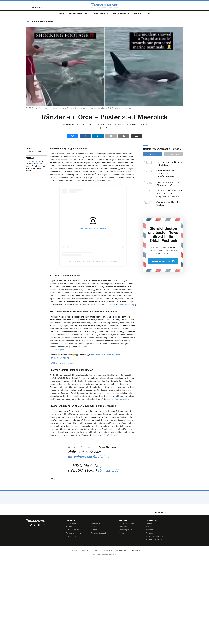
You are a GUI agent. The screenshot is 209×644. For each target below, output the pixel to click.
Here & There (96, 523)
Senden (124, 136)
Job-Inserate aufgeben (154, 536)
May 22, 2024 (109, 470)
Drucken (136, 136)
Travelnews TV (100, 13)
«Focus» (84, 347)
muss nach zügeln (168, 183)
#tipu (54, 358)
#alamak (66, 358)
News (61, 13)
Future (94, 526)
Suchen (39, 8)
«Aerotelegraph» (121, 399)
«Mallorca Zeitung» (127, 305)
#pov (93, 355)
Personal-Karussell (98, 533)
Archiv (121, 533)
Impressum (150, 523)
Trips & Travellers (42, 22)
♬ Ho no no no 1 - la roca (62, 363)
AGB (95, 550)
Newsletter (123, 526)
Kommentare (111, 136)
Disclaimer (85, 550)
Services (69, 526)
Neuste (153, 154)
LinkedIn (98, 136)
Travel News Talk (78, 13)
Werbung (149, 533)
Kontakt (149, 526)
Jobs (148, 13)
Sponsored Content (126, 523)
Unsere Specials (125, 530)
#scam (59, 358)
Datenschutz (135, 550)
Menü (27, 7)
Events (137, 13)
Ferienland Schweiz (73, 533)
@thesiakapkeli (58, 350)
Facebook (85, 136)
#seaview (100, 355)
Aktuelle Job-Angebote (154, 539)
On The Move (71, 523)
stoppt (170, 203)
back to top (162, 512)
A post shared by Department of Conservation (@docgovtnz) (93, 261)
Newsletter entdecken (163, 261)
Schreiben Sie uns (33, 161)
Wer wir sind (151, 530)
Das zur (170, 163)
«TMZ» (109, 181)
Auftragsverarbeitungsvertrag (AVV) (114, 550)
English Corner (121, 13)
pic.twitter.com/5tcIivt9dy (89, 457)
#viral (119, 355)
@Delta (87, 447)
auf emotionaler (165, 173)
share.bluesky (73, 136)
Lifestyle (94, 530)
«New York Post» (110, 435)
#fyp (114, 355)
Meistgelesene (174, 154)
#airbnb (108, 355)
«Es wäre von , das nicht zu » (169, 193)
